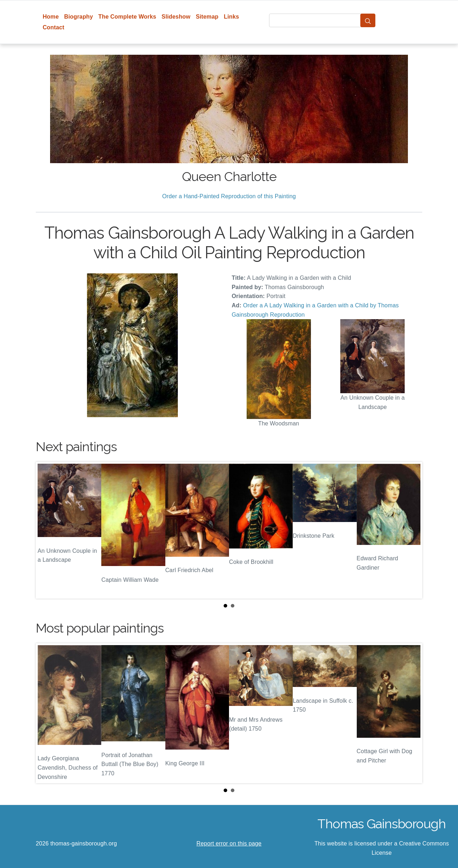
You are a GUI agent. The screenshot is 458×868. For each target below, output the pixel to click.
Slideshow (176, 17)
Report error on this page (229, 843)
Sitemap (207, 17)
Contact (53, 27)
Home (51, 17)
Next (411, 530)
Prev (47, 530)
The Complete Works (127, 17)
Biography (79, 17)
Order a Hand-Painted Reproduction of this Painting (229, 196)
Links (232, 17)
